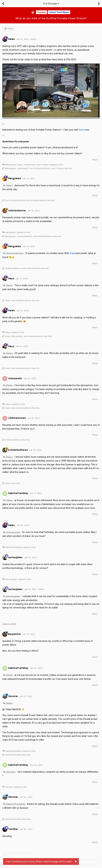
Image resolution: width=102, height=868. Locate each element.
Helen (9, 186)
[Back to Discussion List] (3, 4)
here (82, 130)
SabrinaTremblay (16, 804)
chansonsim (13, 532)
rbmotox (11, 772)
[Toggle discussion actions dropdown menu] (99, 4)
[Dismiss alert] (76, 862)
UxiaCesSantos (15, 253)
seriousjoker (13, 596)
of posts (51, 4)
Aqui (73, 253)
